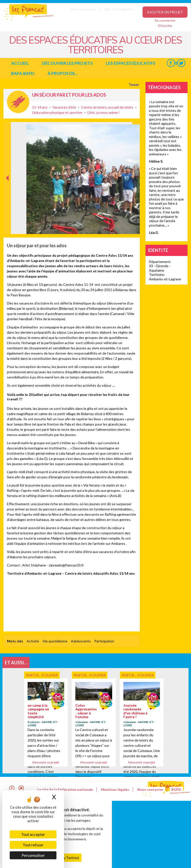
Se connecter (165, 20)
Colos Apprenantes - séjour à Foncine (86, 711)
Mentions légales (115, 789)
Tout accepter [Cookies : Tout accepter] (33, 834)
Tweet (134, 85)
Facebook (171, 63)
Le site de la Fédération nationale (65, 789)
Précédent (7, 226)
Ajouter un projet (165, 12)
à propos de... (63, 73)
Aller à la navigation (119, 9)
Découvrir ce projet (46, 762)
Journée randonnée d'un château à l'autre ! (135, 711)
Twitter (181, 63)
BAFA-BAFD (23, 73)
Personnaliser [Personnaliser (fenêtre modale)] (33, 855)
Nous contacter (150, 789)
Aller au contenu (83, 9)
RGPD (176, 789)
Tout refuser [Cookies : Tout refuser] (33, 845)
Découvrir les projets (67, 63)
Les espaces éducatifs (131, 63)
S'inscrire (165, 26)
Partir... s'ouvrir (18, 102)
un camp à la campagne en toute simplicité (38, 711)
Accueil (20, 63)
